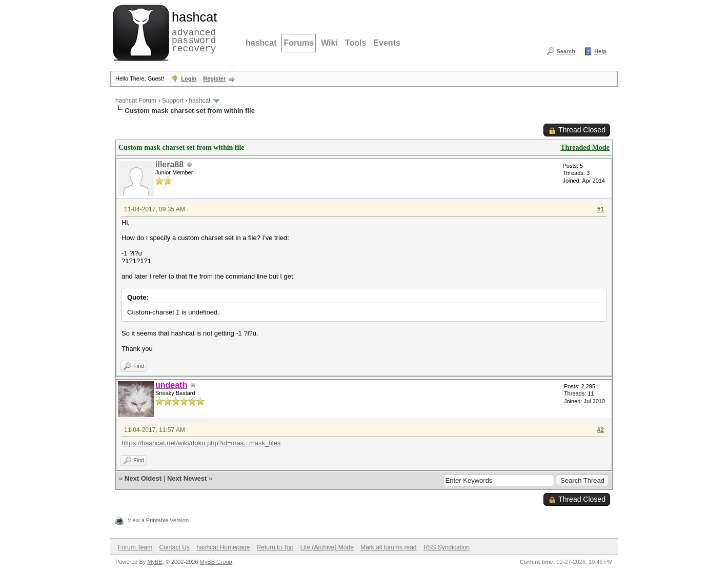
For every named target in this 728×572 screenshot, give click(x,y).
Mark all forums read (388, 547)
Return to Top (275, 547)
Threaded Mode (585, 147)
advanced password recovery (192, 31)
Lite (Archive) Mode (327, 547)
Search (566, 51)
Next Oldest (143, 478)
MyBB (155, 562)
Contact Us (174, 547)
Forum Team (135, 547)
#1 (601, 209)
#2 (601, 430)
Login (189, 78)
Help (600, 51)
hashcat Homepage (223, 547)
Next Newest (187, 478)
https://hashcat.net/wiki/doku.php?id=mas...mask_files (201, 443)
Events (387, 43)
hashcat (261, 43)
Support (173, 101)
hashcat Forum (136, 101)
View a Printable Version (158, 520)
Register (214, 78)
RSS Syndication (447, 547)
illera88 (169, 164)
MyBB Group (216, 562)
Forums (299, 43)
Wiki (329, 43)
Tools (356, 43)
